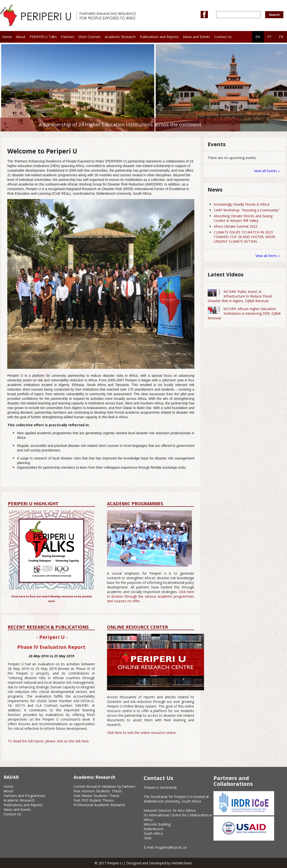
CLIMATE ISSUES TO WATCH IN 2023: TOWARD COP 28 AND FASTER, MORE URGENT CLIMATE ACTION (245, 237)
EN (258, 37)
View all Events (266, 171)
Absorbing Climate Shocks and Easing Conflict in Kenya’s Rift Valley (243, 218)
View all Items (267, 256)
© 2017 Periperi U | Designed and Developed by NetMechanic (143, 863)
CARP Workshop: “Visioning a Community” (247, 210)
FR (281, 37)
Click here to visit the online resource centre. (142, 733)
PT (270, 37)
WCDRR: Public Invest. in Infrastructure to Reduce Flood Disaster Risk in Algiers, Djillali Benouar (240, 296)
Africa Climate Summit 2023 (236, 226)
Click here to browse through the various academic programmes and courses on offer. (151, 596)
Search (274, 15)
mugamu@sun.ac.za (171, 847)
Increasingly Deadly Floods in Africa (242, 204)
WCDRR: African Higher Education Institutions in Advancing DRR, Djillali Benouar (244, 313)
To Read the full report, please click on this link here (48, 741)
